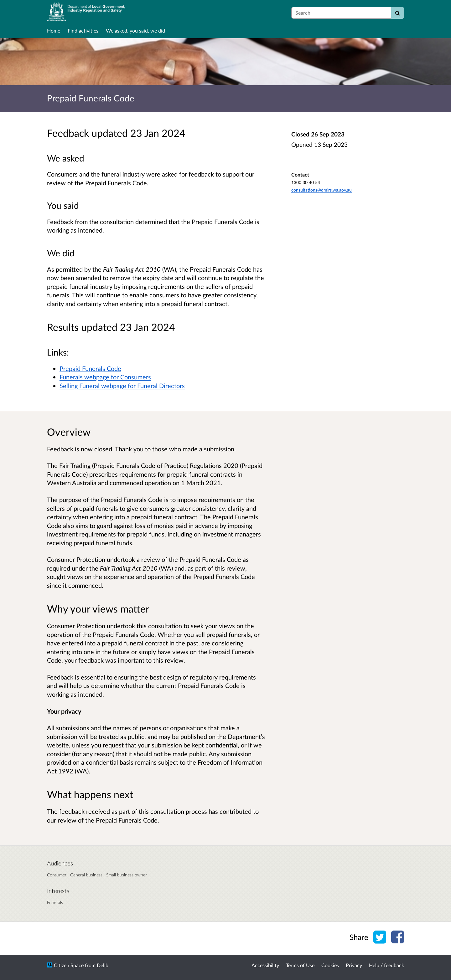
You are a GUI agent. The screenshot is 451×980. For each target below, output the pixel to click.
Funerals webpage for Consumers (105, 377)
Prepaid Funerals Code (90, 368)
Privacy (354, 965)
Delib (103, 965)
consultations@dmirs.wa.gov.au (321, 190)
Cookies (330, 965)
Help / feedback (386, 965)
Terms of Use (300, 965)
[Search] (398, 13)
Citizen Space (69, 965)
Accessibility (265, 965)
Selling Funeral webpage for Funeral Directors (122, 386)
